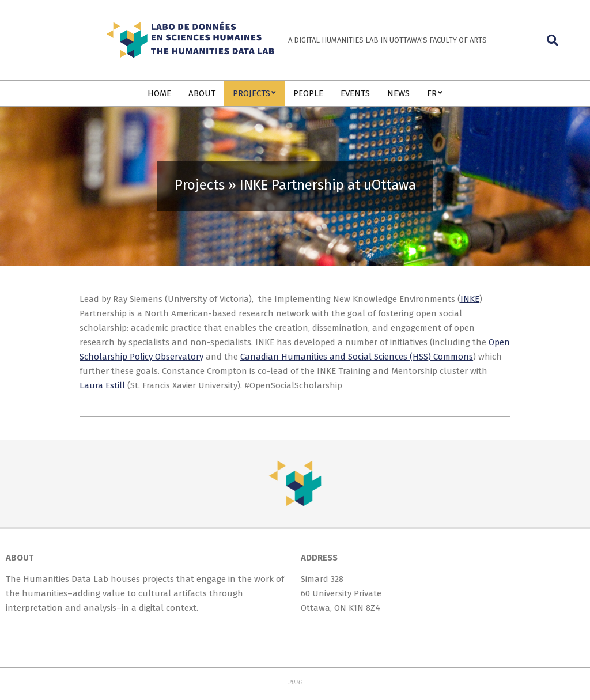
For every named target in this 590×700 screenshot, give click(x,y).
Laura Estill (102, 385)
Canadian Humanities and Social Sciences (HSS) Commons (357, 357)
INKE (470, 299)
